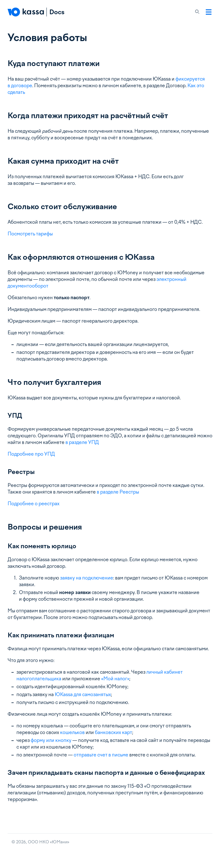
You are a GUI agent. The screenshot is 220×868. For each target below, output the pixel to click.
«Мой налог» (115, 679)
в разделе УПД (82, 442)
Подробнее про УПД (31, 454)
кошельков (72, 732)
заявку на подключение (87, 578)
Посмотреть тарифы (30, 234)
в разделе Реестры (118, 492)
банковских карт (113, 732)
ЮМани (60, 842)
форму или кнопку (51, 740)
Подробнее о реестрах (34, 504)
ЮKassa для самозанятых (83, 695)
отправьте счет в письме (101, 755)
